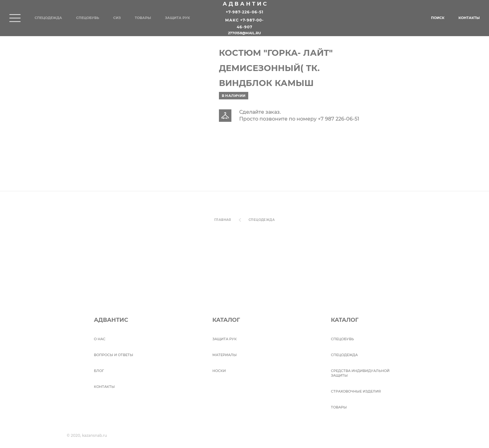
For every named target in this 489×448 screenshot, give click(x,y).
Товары (143, 18)
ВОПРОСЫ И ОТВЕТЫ (114, 355)
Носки (219, 371)
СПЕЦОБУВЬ (342, 339)
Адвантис (245, 4)
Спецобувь (88, 18)
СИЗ (117, 18)
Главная (223, 220)
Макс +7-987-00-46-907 (244, 24)
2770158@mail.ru (244, 33)
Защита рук (177, 18)
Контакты (469, 18)
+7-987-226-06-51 (245, 12)
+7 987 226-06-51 (339, 119)
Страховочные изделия (356, 391)
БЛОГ (99, 371)
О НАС (100, 339)
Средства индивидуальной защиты (360, 373)
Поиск (438, 18)
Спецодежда (48, 18)
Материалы (225, 355)
